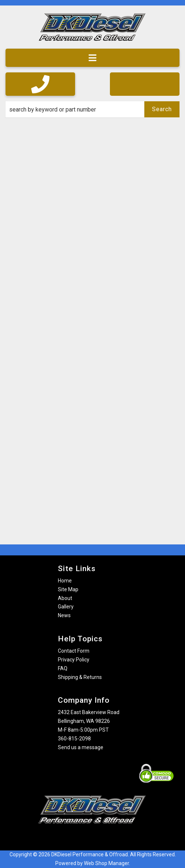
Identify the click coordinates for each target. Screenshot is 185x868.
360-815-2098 (74, 739)
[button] (92, 109)
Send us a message (81, 747)
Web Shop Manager (106, 863)
